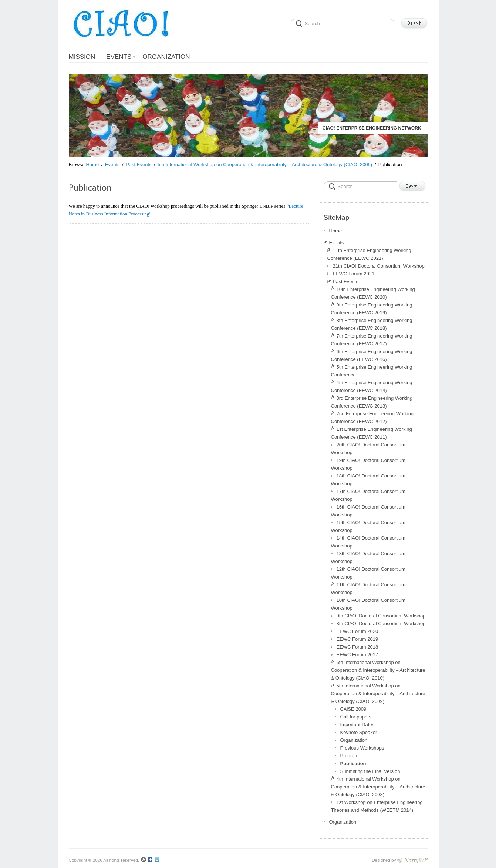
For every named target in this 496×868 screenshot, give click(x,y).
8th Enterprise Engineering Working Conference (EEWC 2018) (372, 324)
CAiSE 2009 (353, 709)
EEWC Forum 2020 (357, 631)
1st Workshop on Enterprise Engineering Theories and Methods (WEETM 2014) (377, 806)
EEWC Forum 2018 (357, 647)
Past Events (346, 281)
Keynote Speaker (359, 732)
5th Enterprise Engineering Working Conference (372, 371)
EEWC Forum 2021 (354, 274)
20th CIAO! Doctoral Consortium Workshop (368, 449)
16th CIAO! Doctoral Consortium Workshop (368, 511)
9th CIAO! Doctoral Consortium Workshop (381, 616)
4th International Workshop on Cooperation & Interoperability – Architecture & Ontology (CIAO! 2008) (378, 787)
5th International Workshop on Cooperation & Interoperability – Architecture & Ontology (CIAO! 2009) (378, 693)
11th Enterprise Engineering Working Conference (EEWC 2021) (369, 254)
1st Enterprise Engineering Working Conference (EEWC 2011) (372, 433)
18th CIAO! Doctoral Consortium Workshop (368, 480)
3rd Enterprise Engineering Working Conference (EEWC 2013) (372, 402)
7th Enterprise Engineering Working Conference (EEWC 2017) (372, 340)
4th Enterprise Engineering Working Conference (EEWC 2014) (372, 386)
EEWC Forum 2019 (357, 639)
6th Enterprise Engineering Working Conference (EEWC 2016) (372, 355)
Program (350, 756)
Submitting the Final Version (370, 771)
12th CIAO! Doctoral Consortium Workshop (368, 573)
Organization (354, 740)
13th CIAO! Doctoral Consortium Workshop (368, 557)
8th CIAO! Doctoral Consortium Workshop (381, 624)
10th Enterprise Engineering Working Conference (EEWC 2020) (373, 293)
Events (337, 243)
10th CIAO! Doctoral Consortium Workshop (368, 604)
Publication (353, 763)
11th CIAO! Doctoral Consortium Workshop (368, 589)
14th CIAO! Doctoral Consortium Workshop (368, 542)
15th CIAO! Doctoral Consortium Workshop (368, 526)
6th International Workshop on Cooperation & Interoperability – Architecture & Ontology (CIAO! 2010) (378, 670)
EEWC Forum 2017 (357, 655)
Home (336, 231)
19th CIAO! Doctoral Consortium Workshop (368, 464)
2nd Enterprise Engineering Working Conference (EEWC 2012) (372, 418)
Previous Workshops (362, 748)
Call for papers (356, 717)
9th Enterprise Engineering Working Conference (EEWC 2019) (372, 309)
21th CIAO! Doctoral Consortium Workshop (379, 266)
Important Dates (357, 725)
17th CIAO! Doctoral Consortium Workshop (368, 495)
